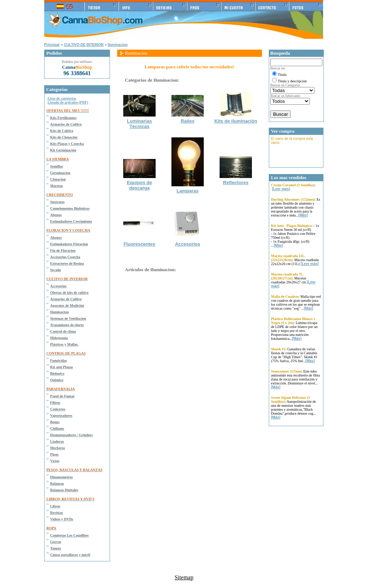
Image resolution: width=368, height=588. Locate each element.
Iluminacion (118, 45)
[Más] (303, 215)
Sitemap (184, 577)
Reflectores (236, 183)
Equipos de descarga (139, 185)
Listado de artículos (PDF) (68, 102)
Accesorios (188, 244)
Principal (52, 45)
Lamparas (187, 191)
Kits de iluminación (236, 121)
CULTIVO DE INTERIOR (84, 45)
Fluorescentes (139, 244)
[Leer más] (281, 189)
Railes (188, 121)
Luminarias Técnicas (139, 124)
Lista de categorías (62, 98)
